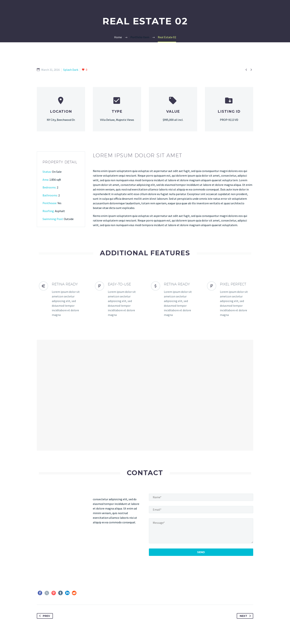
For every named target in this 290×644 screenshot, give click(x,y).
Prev (44, 616)
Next (246, 616)
